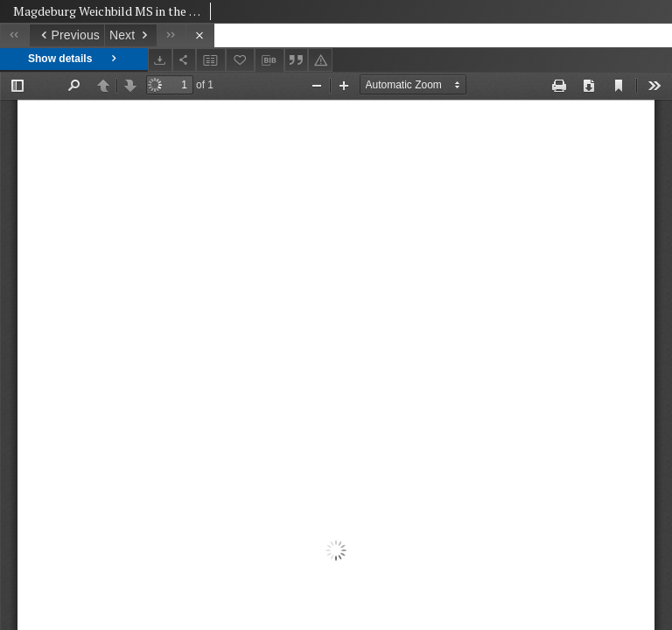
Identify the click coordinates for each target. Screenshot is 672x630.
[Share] (185, 60)
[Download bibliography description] (269, 60)
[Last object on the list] (171, 35)
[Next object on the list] (130, 35)
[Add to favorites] (241, 60)
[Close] (200, 35)
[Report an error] (320, 60)
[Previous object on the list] (66, 35)
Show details (74, 59)
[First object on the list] (14, 35)
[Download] (160, 60)
